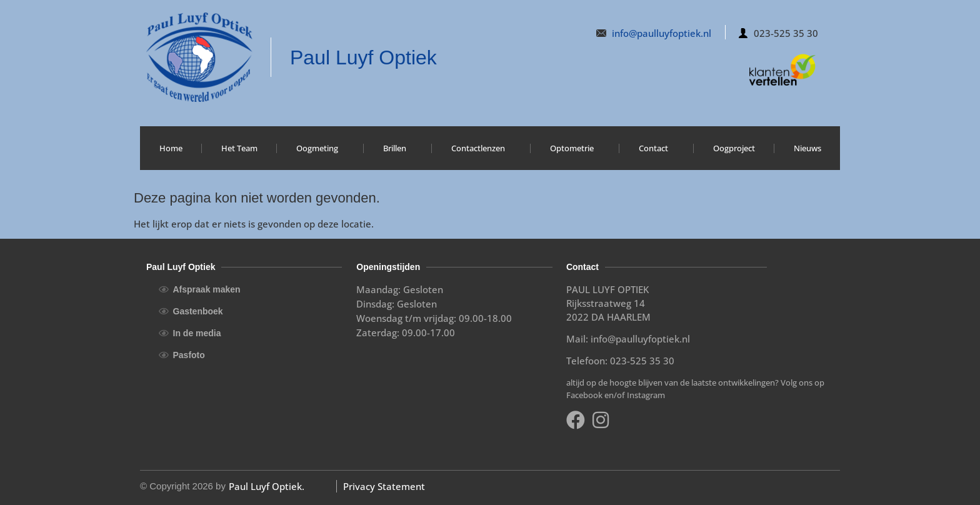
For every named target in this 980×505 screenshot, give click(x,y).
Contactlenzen (481, 148)
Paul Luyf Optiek (363, 57)
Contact (657, 148)
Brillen (398, 148)
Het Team (239, 148)
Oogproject (734, 148)
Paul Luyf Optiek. (267, 486)
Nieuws (807, 148)
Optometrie (575, 148)
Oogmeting (320, 148)
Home (171, 148)
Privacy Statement (384, 486)
